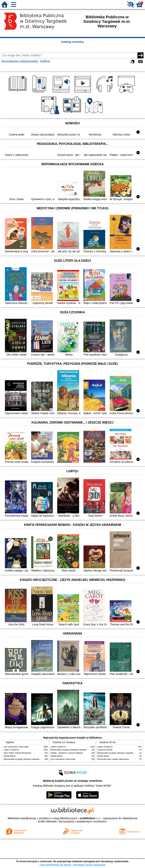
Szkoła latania (10, 756)
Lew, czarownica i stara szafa (16, 747)
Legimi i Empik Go (11, 750)
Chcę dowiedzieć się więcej (55, 865)
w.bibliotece (89, 818)
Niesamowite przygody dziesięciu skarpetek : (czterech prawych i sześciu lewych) (38, 759)
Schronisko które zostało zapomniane (113, 759)
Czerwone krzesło (105, 750)
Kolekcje (45, 61)
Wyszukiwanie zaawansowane (20, 61)
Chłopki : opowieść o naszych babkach (67, 753)
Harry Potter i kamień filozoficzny (17, 753)
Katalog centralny (73, 42)
